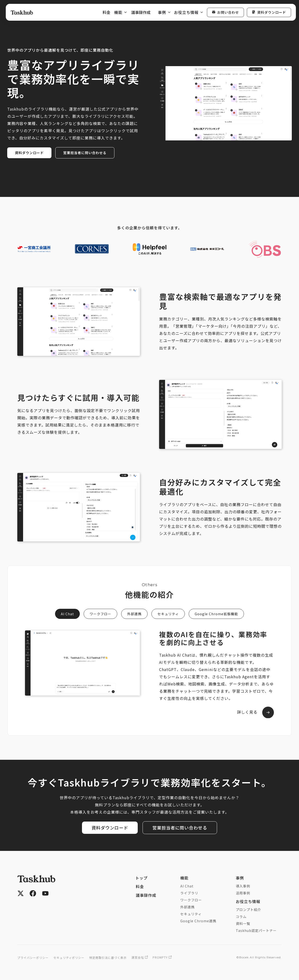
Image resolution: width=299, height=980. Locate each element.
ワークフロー (191, 900)
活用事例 (243, 893)
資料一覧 (243, 924)
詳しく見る (247, 712)
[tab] (67, 614)
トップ (141, 878)
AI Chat (187, 886)
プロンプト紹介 (248, 910)
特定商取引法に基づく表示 (108, 958)
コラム (241, 917)
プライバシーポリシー (33, 958)
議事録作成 (141, 12)
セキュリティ (191, 914)
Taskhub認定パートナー (256, 931)
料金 (106, 12)
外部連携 (187, 907)
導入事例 (243, 886)
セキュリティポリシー (69, 958)
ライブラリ (189, 893)
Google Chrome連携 (198, 921)
